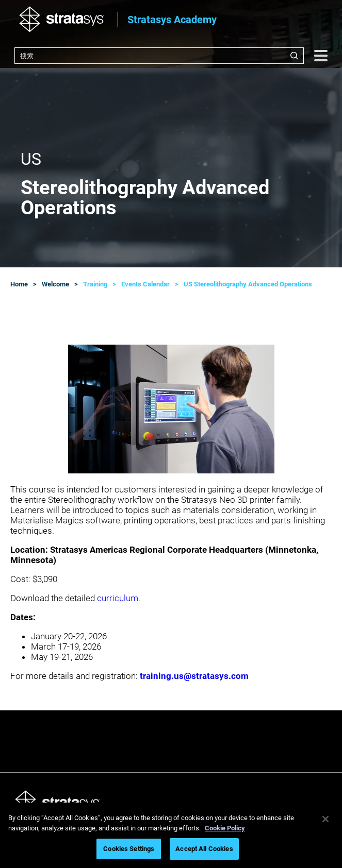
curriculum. (119, 598)
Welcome (55, 284)
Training (95, 284)
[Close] (325, 819)
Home (19, 284)
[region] (171, 835)
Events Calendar (145, 284)
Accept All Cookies (204, 849)
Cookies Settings (129, 849)
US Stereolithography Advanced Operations (248, 284)
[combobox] (159, 56)
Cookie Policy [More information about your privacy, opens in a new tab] (225, 828)
